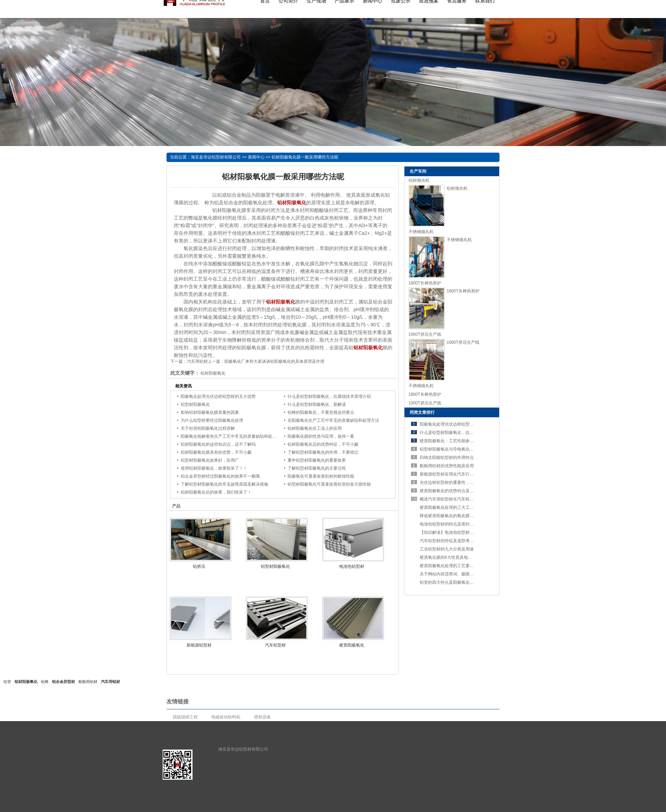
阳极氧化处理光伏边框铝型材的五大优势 (218, 396)
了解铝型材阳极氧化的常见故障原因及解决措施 (224, 484)
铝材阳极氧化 (26, 682)
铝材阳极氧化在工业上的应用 (315, 428)
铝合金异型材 (63, 682)
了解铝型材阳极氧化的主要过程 (317, 468)
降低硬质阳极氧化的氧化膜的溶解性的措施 (459, 516)
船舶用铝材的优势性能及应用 (447, 466)
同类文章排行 (422, 412)
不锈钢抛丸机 (421, 232)
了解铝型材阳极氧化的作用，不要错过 (323, 452)
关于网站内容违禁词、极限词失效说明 (455, 574)
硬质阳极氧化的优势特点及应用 (449, 491)
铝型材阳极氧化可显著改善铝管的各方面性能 (329, 484)
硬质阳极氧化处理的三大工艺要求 (451, 507)
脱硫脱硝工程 (185, 717)
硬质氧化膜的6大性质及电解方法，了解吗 (458, 557)
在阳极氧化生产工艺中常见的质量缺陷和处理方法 (333, 420)
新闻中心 (256, 157)
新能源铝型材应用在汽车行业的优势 (453, 474)
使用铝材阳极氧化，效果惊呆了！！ (214, 468)
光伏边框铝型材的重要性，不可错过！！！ (459, 482)
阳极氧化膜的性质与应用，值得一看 (321, 436)
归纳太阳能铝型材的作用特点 (447, 458)
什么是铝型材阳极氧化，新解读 (317, 404)
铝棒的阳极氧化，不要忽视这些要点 (321, 412)
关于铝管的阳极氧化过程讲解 (208, 428)
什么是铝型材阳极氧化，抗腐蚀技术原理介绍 (329, 396)
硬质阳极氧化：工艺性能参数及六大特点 (457, 441)
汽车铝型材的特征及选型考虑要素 (451, 541)
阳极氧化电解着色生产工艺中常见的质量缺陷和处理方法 (233, 436)
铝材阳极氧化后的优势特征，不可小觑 (323, 444)
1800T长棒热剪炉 (425, 283)
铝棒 (45, 682)
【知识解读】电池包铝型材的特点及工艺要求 (461, 532)
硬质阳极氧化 (352, 645)
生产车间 (418, 171)
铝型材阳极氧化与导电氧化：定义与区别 (457, 449)
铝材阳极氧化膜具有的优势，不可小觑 (216, 452)
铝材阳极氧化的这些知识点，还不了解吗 (218, 444)
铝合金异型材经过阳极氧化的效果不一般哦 (220, 476)
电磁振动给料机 (226, 717)
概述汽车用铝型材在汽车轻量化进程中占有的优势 (466, 499)
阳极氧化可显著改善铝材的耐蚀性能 (321, 476)
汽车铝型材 (275, 645)
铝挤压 (199, 566)
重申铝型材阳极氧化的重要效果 (317, 460)
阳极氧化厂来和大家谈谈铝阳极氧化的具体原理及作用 (274, 361)
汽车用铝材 (197, 361)
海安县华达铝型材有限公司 (216, 157)
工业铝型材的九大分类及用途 (447, 549)
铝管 (7, 682)
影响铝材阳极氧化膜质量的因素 (210, 412)
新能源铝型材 (199, 645)
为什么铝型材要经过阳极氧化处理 (212, 420)
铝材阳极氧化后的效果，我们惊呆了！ (216, 492)
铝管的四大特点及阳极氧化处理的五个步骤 (459, 582)
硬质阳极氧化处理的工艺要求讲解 (451, 566)
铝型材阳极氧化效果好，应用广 (210, 460)
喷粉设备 (263, 717)
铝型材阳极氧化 (195, 404)
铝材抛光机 (419, 180)
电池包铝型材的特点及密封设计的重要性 (457, 524)
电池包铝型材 (352, 566)
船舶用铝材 (88, 682)
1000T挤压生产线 (425, 334)
